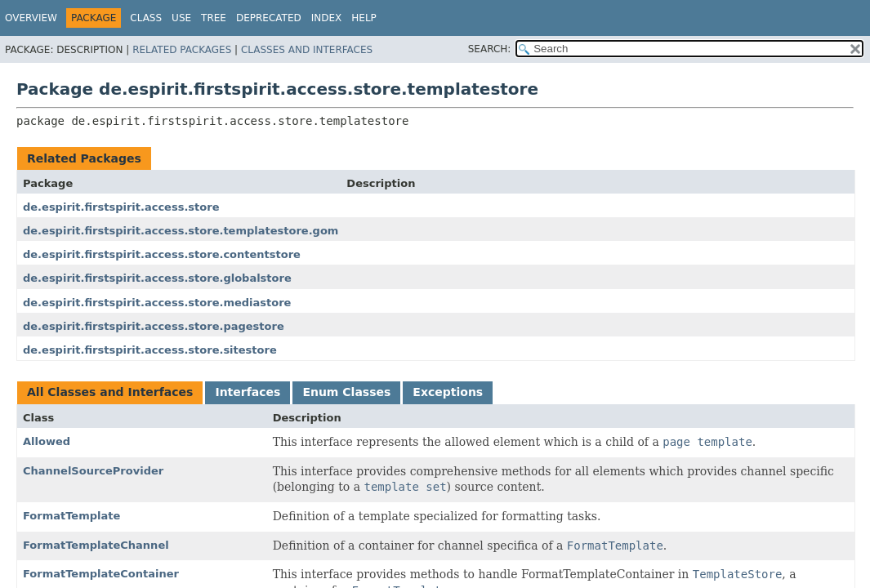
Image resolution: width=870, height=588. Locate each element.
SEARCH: (490, 49)
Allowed (47, 441)
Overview (31, 18)
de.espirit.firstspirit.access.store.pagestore (154, 326)
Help (364, 18)
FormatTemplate (71, 516)
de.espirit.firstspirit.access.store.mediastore (157, 303)
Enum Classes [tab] (346, 392)
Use (181, 18)
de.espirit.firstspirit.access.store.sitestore (150, 350)
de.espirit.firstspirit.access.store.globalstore (157, 278)
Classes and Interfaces (307, 50)
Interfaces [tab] (248, 392)
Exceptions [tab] (448, 392)
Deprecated (269, 18)
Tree (214, 18)
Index (327, 18)
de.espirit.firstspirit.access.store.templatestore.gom (181, 231)
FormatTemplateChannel (96, 545)
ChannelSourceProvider (93, 471)
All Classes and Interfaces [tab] (110, 392)
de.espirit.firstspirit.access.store (121, 207)
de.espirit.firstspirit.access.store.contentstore (162, 254)
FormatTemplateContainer (101, 574)
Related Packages (182, 50)
